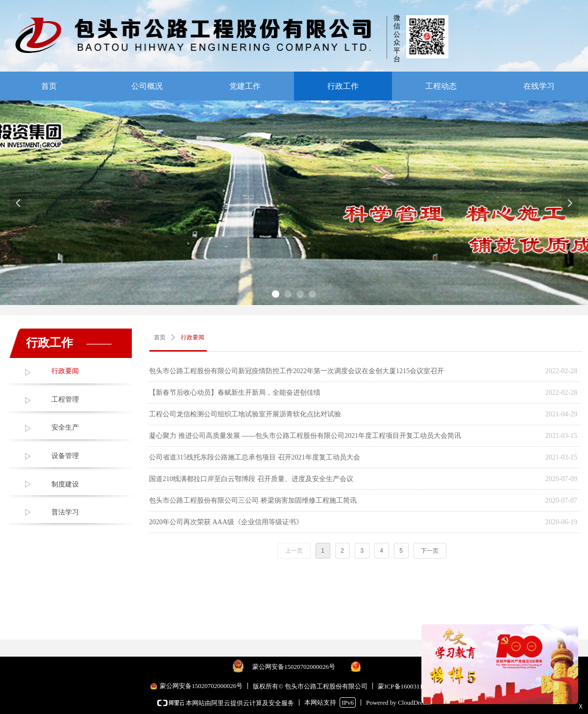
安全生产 (65, 427)
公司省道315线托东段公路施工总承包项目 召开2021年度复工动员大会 (255, 457)
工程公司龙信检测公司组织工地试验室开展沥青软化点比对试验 (245, 414)
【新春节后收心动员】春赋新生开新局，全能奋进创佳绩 (235, 393)
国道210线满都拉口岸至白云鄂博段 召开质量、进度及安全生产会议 (251, 479)
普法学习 (65, 512)
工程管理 (65, 399)
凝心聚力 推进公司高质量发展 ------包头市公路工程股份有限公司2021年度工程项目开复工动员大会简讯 (305, 436)
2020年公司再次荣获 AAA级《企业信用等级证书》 (226, 522)
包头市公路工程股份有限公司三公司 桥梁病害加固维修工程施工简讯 (253, 500)
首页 (160, 337)
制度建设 (65, 484)
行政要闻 (65, 371)
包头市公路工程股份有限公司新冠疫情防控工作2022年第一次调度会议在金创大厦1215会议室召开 (296, 371)
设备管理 (65, 456)
